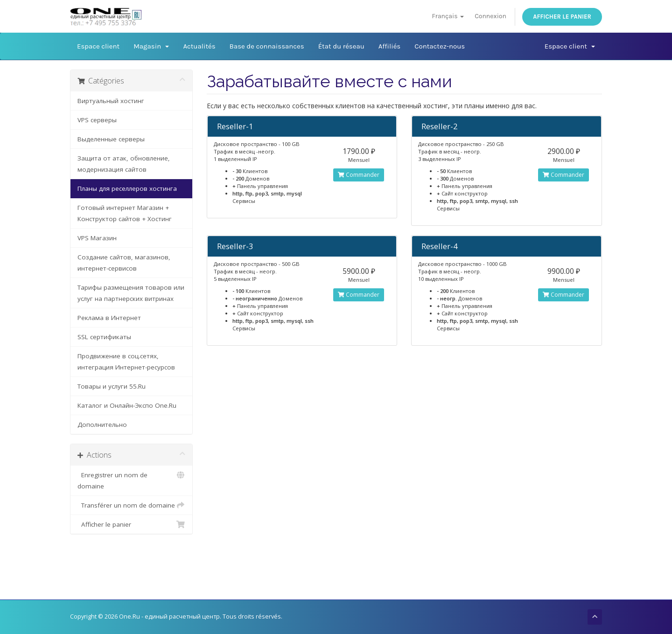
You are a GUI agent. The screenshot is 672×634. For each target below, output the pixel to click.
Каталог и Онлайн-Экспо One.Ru (127, 405)
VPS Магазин (97, 238)
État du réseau (341, 46)
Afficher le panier (562, 17)
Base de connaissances (267, 46)
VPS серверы (97, 120)
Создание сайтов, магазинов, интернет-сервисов (124, 263)
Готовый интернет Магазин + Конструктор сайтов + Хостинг (125, 213)
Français (448, 16)
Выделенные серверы (111, 139)
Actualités (199, 46)
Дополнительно (102, 425)
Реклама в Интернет (109, 318)
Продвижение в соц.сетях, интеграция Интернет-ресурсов (126, 362)
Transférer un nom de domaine (131, 505)
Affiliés (389, 46)
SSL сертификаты (104, 337)
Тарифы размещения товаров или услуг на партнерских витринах (131, 293)
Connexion (490, 16)
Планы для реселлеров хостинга (127, 188)
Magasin (151, 46)
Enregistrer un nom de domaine (131, 480)
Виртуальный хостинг (111, 101)
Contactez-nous (440, 46)
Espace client (98, 46)
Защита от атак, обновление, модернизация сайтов (124, 164)
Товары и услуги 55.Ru (112, 386)
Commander (359, 175)
